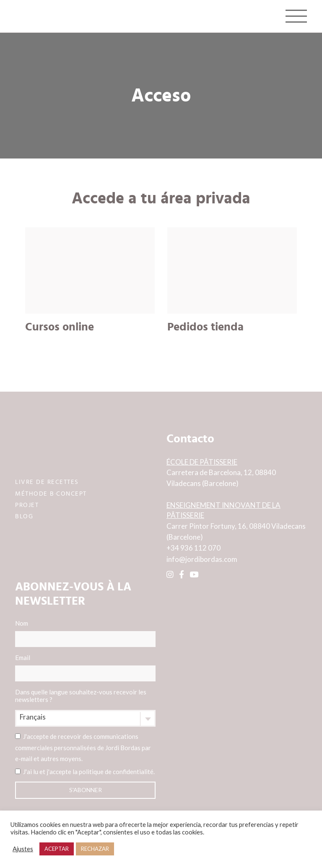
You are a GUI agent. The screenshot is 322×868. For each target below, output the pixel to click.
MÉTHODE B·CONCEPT (51, 493)
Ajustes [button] (23, 849)
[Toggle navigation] (296, 16)
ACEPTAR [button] (57, 849)
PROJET (27, 504)
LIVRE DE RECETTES (47, 482)
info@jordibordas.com (202, 559)
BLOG (24, 516)
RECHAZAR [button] (95, 849)
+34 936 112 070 (193, 548)
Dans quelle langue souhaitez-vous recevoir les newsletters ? (81, 696)
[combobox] (85, 718)
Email (85, 668)
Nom (85, 633)
